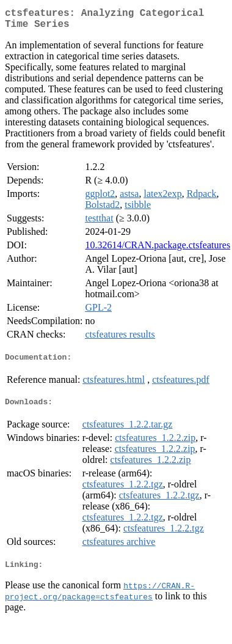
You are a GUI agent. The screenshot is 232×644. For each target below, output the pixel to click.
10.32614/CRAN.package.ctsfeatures (158, 250)
